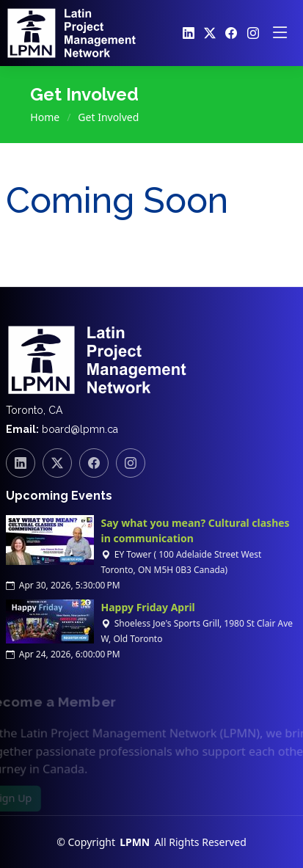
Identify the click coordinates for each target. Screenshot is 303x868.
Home (45, 117)
